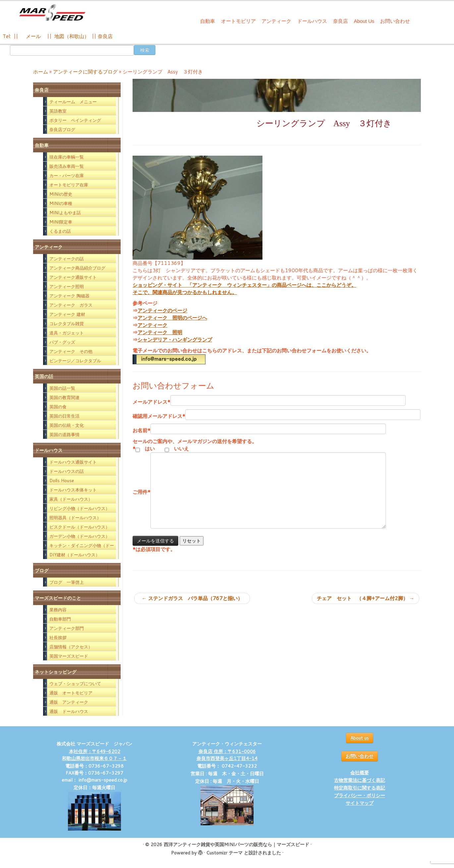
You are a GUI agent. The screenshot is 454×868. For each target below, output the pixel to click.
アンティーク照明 (67, 286)
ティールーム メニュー (73, 102)
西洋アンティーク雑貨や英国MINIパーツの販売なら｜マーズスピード (236, 844)
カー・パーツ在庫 (67, 176)
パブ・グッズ (62, 342)
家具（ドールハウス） (71, 499)
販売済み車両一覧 (67, 166)
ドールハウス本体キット (73, 490)
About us (360, 738)
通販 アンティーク (69, 702)
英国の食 (58, 407)
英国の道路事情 (64, 434)
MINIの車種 (61, 203)
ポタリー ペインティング (75, 120)
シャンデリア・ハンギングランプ (175, 340)
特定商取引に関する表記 (360, 788)
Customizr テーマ (224, 853)
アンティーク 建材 (67, 314)
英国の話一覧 (62, 388)
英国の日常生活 (64, 416)
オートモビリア (238, 21)
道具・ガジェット (67, 333)
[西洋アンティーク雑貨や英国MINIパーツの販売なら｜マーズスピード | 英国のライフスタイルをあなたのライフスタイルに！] (52, 13)
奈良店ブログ (62, 129)
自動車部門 (60, 619)
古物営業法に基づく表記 (360, 780)
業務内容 (58, 610)
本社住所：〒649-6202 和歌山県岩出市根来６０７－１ (94, 755)
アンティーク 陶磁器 (69, 296)
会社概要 (360, 773)
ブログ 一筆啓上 (67, 582)
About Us (364, 21)
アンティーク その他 (71, 351)
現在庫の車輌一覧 (67, 157)
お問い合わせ (395, 21)
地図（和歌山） (72, 36)
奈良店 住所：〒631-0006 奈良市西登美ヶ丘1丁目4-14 (227, 755)
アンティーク (276, 21)
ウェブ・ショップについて (75, 684)
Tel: (7, 36)
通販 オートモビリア (71, 693)
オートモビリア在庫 (69, 185)
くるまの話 (60, 231)
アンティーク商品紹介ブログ (77, 268)
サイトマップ (360, 803)
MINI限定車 (61, 222)
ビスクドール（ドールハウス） (80, 527)
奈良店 (340, 21)
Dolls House (62, 481)
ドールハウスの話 (67, 471)
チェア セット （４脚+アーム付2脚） (366, 598)
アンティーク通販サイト (73, 277)
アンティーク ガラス (71, 305)
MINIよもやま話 (65, 213)
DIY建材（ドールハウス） (75, 555)
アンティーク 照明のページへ (172, 318)
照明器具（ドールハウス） (75, 518)
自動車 (208, 21)
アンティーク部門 (67, 628)
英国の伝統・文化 (67, 425)
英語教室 (58, 111)
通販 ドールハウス (69, 711)
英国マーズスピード (69, 656)
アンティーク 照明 (160, 332)
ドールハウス (312, 21)
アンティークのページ (162, 310)
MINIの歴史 (61, 194)
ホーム (41, 72)
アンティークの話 (67, 259)
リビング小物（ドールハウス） (80, 508)
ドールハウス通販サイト (73, 462)
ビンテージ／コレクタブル (75, 361)
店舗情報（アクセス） (71, 647)
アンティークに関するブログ (85, 72)
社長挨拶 (58, 638)
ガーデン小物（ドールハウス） (80, 536)
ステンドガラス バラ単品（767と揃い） (195, 598)
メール (33, 36)
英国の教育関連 (64, 397)
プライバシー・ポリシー (360, 795)
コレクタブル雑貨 (67, 324)
